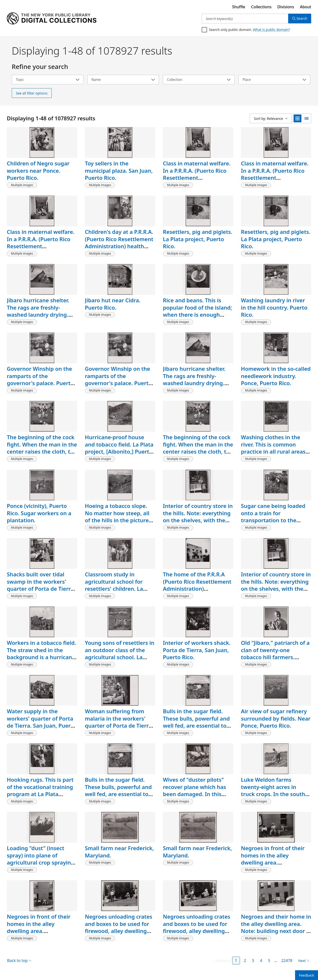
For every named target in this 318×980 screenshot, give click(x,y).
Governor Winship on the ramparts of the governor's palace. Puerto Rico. (40, 379)
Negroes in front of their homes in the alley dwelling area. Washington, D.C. (273, 859)
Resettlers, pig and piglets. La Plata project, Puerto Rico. (198, 239)
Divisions (286, 7)
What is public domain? (271, 30)
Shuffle (239, 7)
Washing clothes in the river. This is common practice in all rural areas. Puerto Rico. (274, 448)
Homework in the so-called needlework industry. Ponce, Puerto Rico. (276, 376)
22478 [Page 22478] (287, 961)
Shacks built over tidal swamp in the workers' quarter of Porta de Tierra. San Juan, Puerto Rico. (41, 585)
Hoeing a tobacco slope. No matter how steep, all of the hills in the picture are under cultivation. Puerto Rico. (117, 520)
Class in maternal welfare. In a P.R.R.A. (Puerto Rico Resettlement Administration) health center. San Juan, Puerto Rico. (197, 181)
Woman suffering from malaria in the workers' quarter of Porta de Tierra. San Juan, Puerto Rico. (119, 722)
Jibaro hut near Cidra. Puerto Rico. (113, 304)
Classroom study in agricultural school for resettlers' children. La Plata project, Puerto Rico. (119, 585)
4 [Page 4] (261, 961)
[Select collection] (199, 80)
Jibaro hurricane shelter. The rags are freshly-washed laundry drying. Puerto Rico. (38, 311)
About (306, 7)
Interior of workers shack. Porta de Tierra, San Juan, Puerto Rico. (197, 650)
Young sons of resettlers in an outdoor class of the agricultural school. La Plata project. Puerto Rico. (120, 653)
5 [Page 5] (269, 961)
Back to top (19, 961)
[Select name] (123, 80)
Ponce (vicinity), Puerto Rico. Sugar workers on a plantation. (39, 513)
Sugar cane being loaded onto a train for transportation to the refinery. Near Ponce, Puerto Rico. (273, 520)
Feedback (307, 975)
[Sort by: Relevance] (271, 118)
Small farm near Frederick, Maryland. (119, 852)
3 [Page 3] (253, 961)
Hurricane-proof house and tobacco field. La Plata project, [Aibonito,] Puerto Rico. (119, 448)
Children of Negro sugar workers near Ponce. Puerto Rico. (38, 170)
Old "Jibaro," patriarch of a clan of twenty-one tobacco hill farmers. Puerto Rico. (275, 653)
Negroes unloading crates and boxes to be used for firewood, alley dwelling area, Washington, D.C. (119, 927)
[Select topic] (48, 80)
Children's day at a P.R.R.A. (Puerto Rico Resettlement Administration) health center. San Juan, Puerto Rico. (119, 246)
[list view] (306, 118)
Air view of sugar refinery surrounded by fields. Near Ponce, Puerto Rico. (276, 718)
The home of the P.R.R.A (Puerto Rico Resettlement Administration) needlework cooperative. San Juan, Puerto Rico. (197, 589)
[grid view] (298, 118)
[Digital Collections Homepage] (52, 19)
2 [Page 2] (245, 961)
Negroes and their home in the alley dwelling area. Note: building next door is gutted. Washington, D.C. (276, 927)
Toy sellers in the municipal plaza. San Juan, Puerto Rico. (119, 170)
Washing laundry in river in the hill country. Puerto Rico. (274, 307)
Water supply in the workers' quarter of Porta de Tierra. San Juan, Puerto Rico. (41, 722)
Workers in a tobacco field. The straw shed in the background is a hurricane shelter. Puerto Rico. (41, 653)
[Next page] (303, 961)
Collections (261, 7)
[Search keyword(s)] (245, 19)
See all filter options (32, 93)
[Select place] (274, 80)
